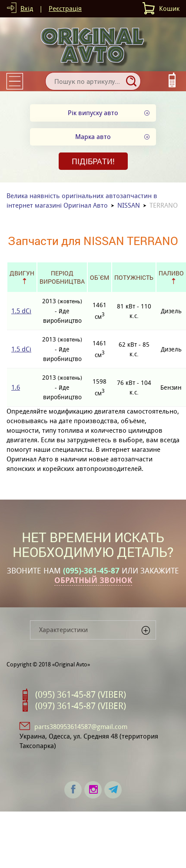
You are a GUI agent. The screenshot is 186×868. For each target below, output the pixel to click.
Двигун (22, 273)
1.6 (16, 387)
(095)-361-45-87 (91, 571)
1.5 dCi (21, 311)
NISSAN (129, 205)
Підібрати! (93, 161)
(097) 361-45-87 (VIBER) (81, 706)
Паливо (171, 273)
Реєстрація (65, 8)
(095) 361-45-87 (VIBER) (81, 695)
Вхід (27, 8)
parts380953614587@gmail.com (81, 727)
